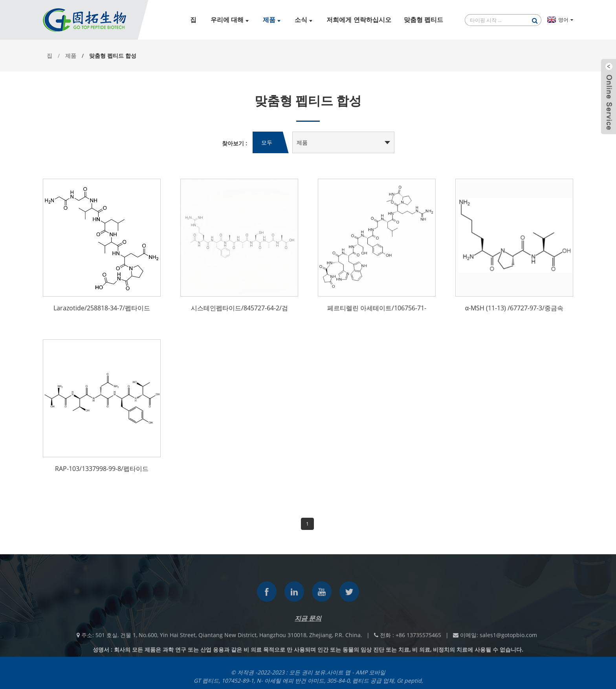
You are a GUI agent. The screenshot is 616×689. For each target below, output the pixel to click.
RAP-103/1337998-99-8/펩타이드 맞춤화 (102, 469)
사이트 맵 (339, 676)
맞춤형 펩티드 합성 (113, 56)
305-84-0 (338, 684)
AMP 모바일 (370, 676)
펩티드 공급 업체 (373, 684)
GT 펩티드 (206, 684)
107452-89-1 (238, 684)
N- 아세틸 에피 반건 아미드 (290, 684)
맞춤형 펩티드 (423, 20)
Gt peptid (409, 684)
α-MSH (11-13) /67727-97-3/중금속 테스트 (514, 309)
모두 (267, 142)
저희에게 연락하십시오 (359, 20)
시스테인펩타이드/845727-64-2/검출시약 (239, 309)
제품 (272, 20)
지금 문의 (308, 622)
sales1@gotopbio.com (508, 639)
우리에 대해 (230, 20)
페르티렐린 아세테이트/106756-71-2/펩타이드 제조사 (377, 309)
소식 (303, 20)
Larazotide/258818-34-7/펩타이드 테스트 (102, 309)
